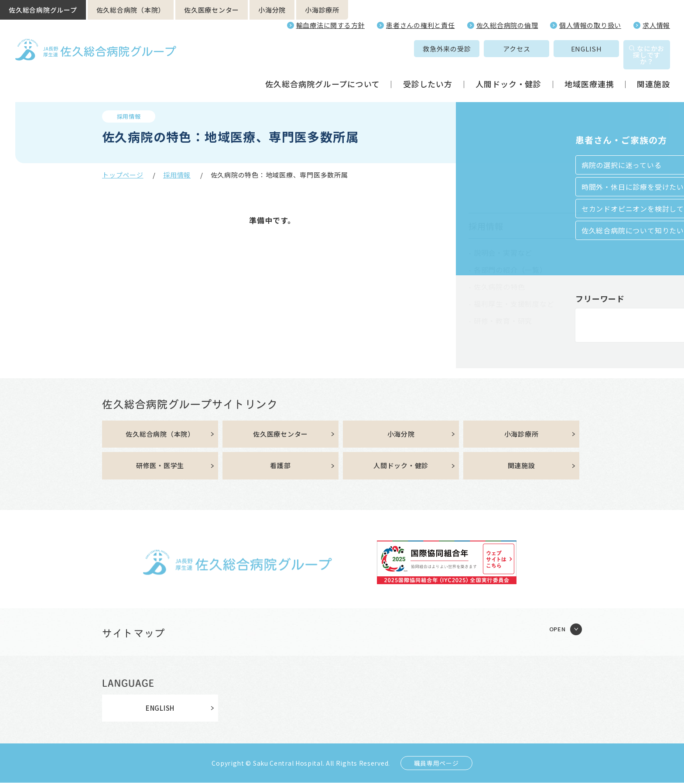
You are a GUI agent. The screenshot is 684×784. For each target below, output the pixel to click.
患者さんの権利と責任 (421, 25)
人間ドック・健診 (508, 72)
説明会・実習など (503, 253)
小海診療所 (322, 10)
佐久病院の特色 (499, 287)
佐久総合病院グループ (43, 10)
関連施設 (653, 72)
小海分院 (272, 10)
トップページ (123, 175)
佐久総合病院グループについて (323, 72)
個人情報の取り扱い (590, 25)
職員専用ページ (436, 764)
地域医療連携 (589, 72)
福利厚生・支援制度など (514, 304)
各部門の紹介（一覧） (510, 270)
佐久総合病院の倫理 (507, 25)
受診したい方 (428, 72)
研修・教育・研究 (503, 321)
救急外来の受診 (402, 49)
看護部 (280, 467)
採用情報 (177, 175)
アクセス (472, 49)
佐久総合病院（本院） (131, 10)
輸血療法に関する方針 (331, 25)
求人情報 (656, 25)
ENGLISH (541, 49)
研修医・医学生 (160, 467)
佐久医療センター (212, 10)
